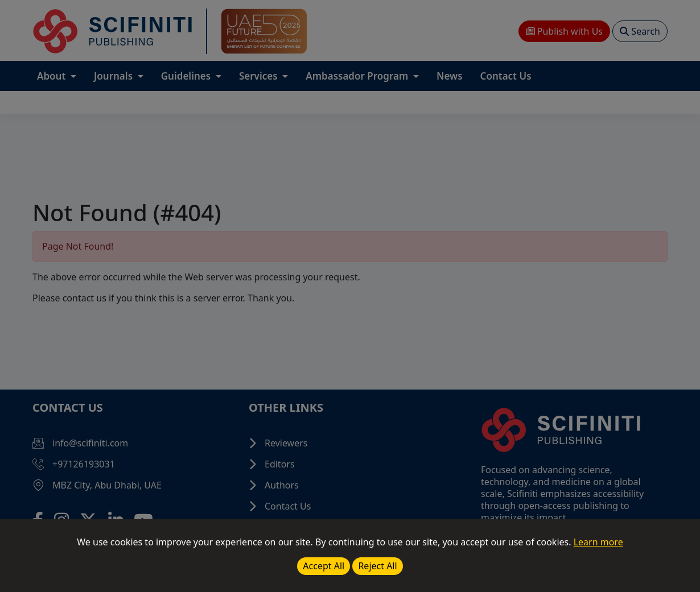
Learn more (598, 542)
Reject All (377, 566)
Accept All (324, 566)
